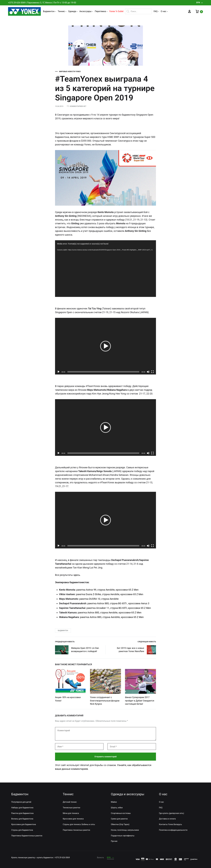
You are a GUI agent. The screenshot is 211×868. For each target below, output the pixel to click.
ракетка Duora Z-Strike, (89, 594)
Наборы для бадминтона (22, 808)
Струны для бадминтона (22, 830)
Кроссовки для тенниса (73, 819)
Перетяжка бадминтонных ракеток (27, 836)
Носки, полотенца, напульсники (125, 830)
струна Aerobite (110, 599)
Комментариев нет (78, 106)
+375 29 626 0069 (17, 3)
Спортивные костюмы (121, 813)
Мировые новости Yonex (70, 72)
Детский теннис (70, 802)
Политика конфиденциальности (173, 830)
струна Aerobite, (111, 594)
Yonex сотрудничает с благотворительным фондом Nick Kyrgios (105, 701)
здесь (77, 575)
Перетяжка (101, 11)
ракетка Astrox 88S (98, 603)
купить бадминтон (45, 858)
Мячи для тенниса (71, 813)
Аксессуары (86, 11)
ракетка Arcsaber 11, (98, 608)
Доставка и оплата (167, 819)
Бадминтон (50, 11)
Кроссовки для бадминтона (24, 824)
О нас (164, 11)
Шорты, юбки (117, 808)
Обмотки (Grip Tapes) (120, 824)
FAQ (156, 11)
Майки (114, 802)
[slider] (103, 372)
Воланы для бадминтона (22, 819)
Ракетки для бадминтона (22, 813)
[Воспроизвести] (59, 372)
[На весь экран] (152, 372)
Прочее (114, 841)
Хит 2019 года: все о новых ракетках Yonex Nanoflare (136, 650)
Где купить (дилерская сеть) (172, 813)
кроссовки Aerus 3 (139, 603)
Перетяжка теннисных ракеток (77, 830)
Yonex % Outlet (116, 11)
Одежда (73, 11)
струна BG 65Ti (118, 603)
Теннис (62, 11)
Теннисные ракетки (72, 808)
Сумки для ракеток (119, 819)
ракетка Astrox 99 (86, 590)
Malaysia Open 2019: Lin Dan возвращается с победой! (77, 650)
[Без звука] (148, 372)
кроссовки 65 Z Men (132, 594)
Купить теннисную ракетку (23, 858)
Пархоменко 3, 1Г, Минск (39, 3)
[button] (105, 346)
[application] (105, 269)
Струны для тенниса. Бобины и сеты (79, 824)
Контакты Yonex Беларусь (170, 824)
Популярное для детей (21, 802)
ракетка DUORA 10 (90, 599)
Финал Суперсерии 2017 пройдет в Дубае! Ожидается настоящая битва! (140, 701)
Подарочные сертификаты (123, 836)
